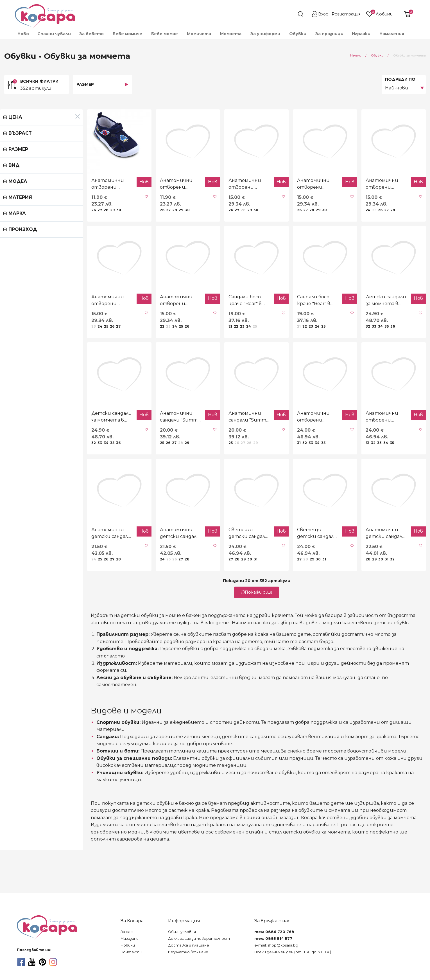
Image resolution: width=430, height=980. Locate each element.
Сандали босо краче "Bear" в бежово (202, 333)
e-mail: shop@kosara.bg (276, 945)
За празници (329, 34)
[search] (290, 14)
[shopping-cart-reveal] (405, 14)
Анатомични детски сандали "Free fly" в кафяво (375, 600)
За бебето (91, 34)
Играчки (361, 34)
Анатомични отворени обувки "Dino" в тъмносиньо (123, 334)
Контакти (131, 952)
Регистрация (346, 14)
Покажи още (215, 659)
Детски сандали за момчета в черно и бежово (32, 467)
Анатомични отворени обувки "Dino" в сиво (38, 333)
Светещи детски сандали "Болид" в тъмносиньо (286, 600)
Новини (128, 945)
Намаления (392, 34)
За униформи (265, 34)
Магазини (130, 939)
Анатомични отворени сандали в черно (293, 466)
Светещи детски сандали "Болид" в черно (208, 599)
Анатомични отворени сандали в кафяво (379, 466)
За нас (127, 932)
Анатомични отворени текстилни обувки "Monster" (379, 201)
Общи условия (182, 932)
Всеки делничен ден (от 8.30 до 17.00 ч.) (293, 952)
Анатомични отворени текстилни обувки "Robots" (208, 201)
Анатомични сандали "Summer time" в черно (121, 466)
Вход (323, 14)
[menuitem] (23, 34)
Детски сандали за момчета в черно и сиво (373, 334)
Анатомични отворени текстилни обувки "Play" (293, 201)
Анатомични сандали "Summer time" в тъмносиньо (205, 467)
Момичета (199, 34)
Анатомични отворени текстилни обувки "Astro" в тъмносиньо (38, 201)
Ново (23, 34)
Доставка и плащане (189, 945)
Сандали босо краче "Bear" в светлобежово (291, 333)
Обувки (298, 34)
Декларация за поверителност (199, 939)
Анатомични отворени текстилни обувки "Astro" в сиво (123, 201)
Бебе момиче (127, 34)
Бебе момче (165, 34)
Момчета (231, 34)
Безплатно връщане (188, 952)
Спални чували (54, 34)
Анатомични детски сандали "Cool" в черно (35, 599)
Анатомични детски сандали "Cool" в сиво (120, 599)
